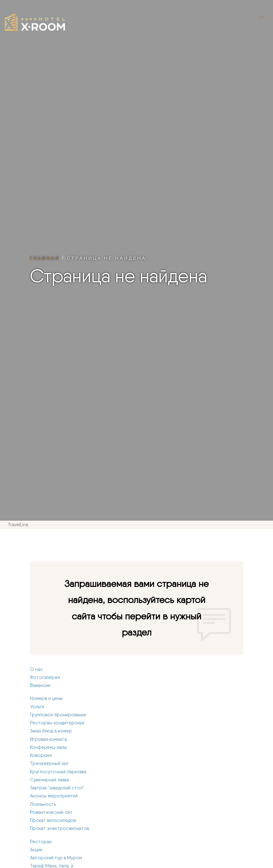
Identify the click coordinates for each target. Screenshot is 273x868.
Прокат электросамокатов (60, 828)
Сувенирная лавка (49, 780)
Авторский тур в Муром (56, 858)
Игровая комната (48, 739)
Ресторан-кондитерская (57, 723)
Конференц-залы (48, 747)
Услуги (37, 707)
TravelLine (18, 525)
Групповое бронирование (58, 715)
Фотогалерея (45, 677)
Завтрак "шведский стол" (57, 788)
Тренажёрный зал (49, 763)
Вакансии (40, 685)
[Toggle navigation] (261, 18)
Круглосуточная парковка (58, 772)
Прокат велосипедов (53, 820)
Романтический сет (51, 812)
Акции (36, 850)
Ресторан (41, 842)
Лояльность (43, 804)
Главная (45, 258)
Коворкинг (41, 755)
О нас (36, 669)
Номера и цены (46, 698)
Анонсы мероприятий (54, 796)
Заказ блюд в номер (51, 731)
